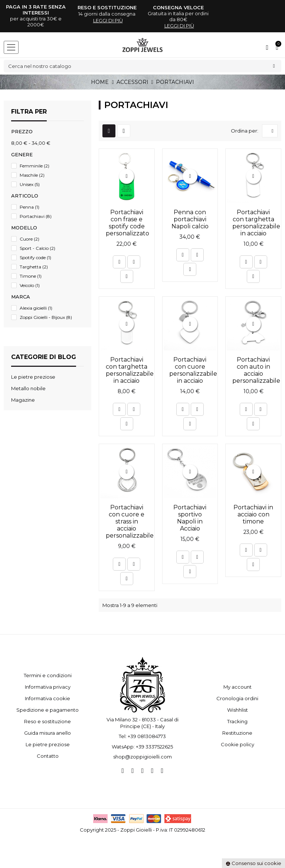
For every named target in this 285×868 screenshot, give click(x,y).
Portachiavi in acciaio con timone (253, 514)
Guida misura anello (47, 733)
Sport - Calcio (37, 248)
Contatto (48, 756)
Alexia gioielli (36, 308)
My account (237, 687)
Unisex (30, 184)
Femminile (35, 166)
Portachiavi (36, 216)
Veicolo (30, 285)
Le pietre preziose (48, 744)
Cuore (30, 239)
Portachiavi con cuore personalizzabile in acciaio (193, 370)
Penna (30, 207)
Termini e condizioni (48, 675)
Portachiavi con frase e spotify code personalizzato (127, 223)
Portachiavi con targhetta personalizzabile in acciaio (256, 223)
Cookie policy (237, 744)
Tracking (237, 721)
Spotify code (35, 257)
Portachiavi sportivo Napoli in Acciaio (190, 518)
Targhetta (34, 267)
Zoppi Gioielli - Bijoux (46, 317)
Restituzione (237, 733)
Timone (31, 276)
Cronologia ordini (237, 698)
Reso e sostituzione (47, 721)
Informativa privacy (48, 687)
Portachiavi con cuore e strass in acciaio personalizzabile (130, 521)
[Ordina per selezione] (270, 131)
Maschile (32, 175)
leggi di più (108, 20)
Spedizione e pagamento (47, 710)
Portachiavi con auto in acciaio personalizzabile (256, 370)
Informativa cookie (47, 698)
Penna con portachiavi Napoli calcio (190, 219)
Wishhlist (237, 710)
